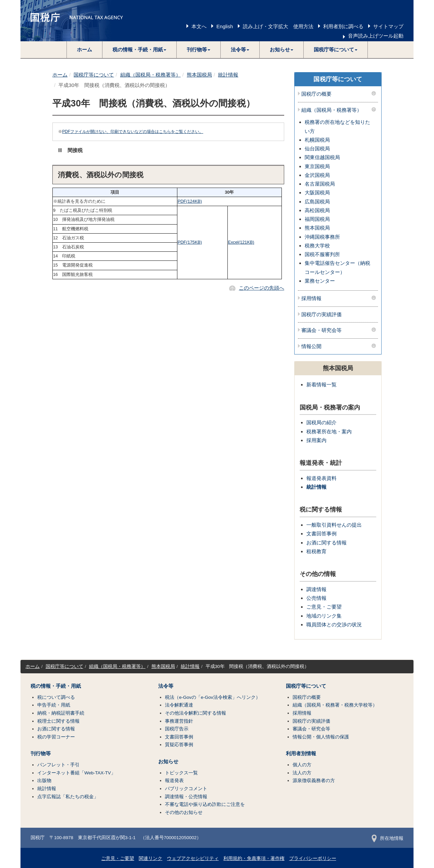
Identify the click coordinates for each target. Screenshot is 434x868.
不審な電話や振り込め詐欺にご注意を (205, 804)
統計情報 (228, 75)
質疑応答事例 (179, 745)
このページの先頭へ (262, 288)
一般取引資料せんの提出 (334, 525)
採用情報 (311, 298)
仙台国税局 (317, 149)
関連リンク (150, 858)
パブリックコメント (186, 789)
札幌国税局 (317, 140)
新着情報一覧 (321, 384)
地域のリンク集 (324, 616)
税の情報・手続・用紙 (56, 686)
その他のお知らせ (184, 812)
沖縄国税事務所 (322, 237)
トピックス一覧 (181, 773)
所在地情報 (387, 838)
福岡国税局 (317, 219)
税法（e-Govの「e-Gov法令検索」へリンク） (213, 697)
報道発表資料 (321, 478)
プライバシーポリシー (313, 858)
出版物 (44, 781)
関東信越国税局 (322, 157)
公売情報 (316, 598)
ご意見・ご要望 (324, 607)
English (225, 26)
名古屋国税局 (320, 184)
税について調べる (56, 697)
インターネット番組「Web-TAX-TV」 (76, 773)
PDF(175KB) (190, 242)
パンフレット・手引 (58, 765)
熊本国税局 (199, 75)
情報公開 (311, 346)
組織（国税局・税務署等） (150, 75)
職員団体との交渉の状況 (334, 624)
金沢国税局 (317, 175)
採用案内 (316, 440)
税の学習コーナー (56, 737)
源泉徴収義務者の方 (314, 781)
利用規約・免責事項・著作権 (254, 858)
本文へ (199, 26)
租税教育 (316, 551)
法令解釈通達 (179, 705)
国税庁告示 (177, 729)
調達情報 (316, 589)
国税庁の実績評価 (321, 315)
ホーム (84, 50)
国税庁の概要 (316, 94)
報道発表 (174, 781)
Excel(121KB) (241, 242)
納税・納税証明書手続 (61, 713)
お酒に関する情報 (327, 543)
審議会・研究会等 (321, 330)
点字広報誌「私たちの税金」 (68, 797)
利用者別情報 (301, 754)
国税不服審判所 (322, 254)
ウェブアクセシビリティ (193, 858)
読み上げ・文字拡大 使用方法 (278, 26)
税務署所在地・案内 (329, 431)
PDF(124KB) (190, 201)
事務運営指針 (179, 721)
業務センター (320, 281)
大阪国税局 (317, 192)
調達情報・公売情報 (186, 797)
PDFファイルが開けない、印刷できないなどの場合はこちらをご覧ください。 (133, 132)
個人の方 (302, 765)
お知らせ (168, 762)
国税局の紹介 (321, 422)
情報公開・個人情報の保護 (321, 737)
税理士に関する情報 (58, 721)
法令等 (166, 686)
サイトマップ (388, 26)
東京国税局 (317, 166)
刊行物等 (41, 754)
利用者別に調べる (343, 26)
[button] (140, 50)
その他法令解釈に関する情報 (196, 713)
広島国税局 (317, 202)
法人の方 (302, 773)
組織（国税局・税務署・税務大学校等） (335, 705)
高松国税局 (317, 210)
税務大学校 (317, 246)
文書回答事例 (321, 534)
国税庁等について (94, 75)
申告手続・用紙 (54, 705)
